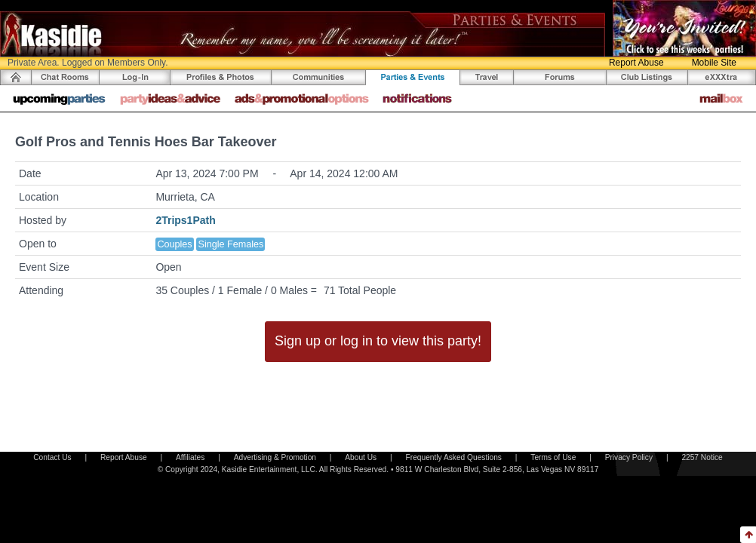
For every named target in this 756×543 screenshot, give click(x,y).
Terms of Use (553, 457)
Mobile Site (714, 63)
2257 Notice (702, 457)
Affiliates (190, 457)
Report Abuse (636, 63)
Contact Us (52, 457)
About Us (361, 457)
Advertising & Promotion (275, 457)
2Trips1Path (185, 220)
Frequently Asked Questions (454, 457)
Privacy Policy (629, 457)
